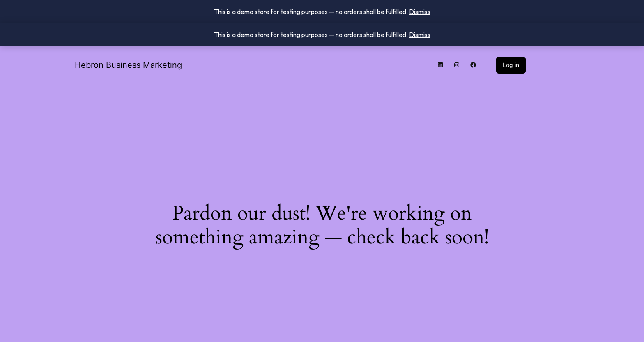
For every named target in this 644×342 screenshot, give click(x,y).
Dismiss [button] (420, 12)
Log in (511, 65)
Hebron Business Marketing (128, 65)
